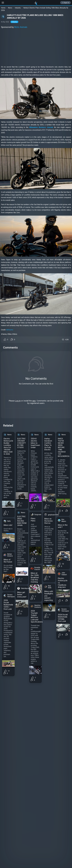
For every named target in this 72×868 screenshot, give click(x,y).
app (34, 401)
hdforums (10, 330)
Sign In (65, 3)
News (10, 8)
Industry (18, 8)
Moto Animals (21, 27)
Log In (18, 401)
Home (3, 8)
